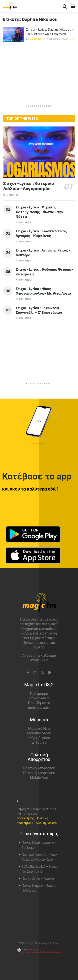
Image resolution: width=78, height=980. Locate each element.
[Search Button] (65, 6)
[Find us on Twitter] (42, 673)
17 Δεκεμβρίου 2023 (56, 39)
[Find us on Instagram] (35, 673)
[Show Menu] (73, 6)
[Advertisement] (39, 76)
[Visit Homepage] (10, 6)
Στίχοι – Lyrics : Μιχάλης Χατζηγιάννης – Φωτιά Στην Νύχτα (39, 212)
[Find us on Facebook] (28, 673)
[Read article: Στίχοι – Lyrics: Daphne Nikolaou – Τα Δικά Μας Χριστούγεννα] (14, 35)
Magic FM (35, 39)
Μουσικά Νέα (39, 728)
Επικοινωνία (39, 698)
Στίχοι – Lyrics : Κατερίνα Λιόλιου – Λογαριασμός (29, 186)
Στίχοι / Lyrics (39, 738)
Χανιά (39, 919)
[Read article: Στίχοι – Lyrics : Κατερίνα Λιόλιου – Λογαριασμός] (39, 152)
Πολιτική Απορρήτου (39, 768)
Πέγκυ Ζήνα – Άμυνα (38, 878)
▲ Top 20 (39, 742)
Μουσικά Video (39, 733)
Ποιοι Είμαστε (39, 703)
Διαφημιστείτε (39, 707)
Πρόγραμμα (39, 694)
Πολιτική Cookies (45, 823)
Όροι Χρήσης (25, 818)
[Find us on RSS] (50, 673)
